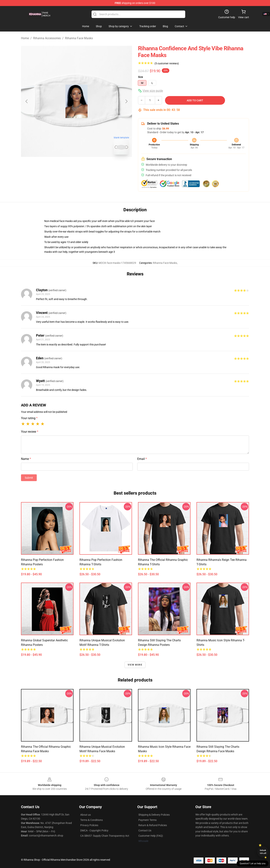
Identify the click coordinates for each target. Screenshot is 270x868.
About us (85, 815)
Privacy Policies (89, 825)
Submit (29, 478)
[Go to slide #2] (86, 166)
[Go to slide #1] (67, 166)
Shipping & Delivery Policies (154, 815)
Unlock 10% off (263, 852)
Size (141, 77)
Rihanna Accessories (47, 38)
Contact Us (145, 830)
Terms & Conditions (91, 820)
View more (135, 665)
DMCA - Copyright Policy (94, 830)
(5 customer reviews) (167, 63)
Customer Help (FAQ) (151, 836)
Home (25, 38)
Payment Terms (147, 820)
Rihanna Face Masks (79, 38)
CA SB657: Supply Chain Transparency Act (105, 836)
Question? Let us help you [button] (253, 863)
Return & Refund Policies (153, 825)
